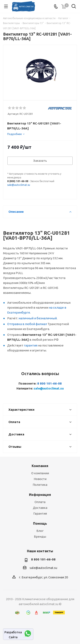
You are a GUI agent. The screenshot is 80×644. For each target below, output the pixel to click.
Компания (40, 466)
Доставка (40, 508)
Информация (40, 495)
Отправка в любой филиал (27, 324)
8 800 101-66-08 (49, 383)
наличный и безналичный (38, 318)
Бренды (40, 536)
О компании (40, 473)
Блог (40, 531)
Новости (40, 479)
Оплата (40, 502)
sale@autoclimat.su (19, 185)
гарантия (31, 345)
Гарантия (40, 513)
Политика (40, 485)
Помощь (40, 523)
